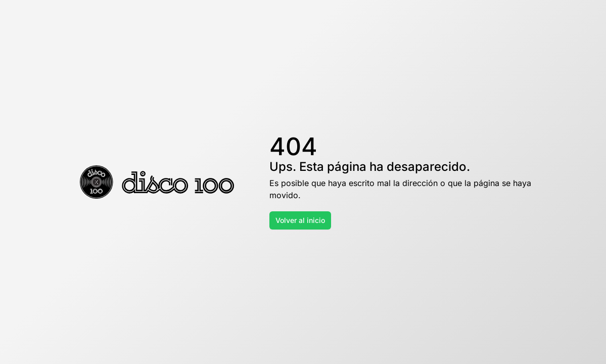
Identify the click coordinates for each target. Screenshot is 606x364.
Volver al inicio (300, 220)
